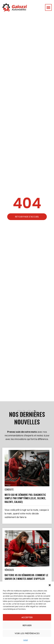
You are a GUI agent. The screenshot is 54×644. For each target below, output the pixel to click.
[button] (50, 585)
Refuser (27, 625)
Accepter (27, 617)
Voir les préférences (27, 633)
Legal (26, 640)
